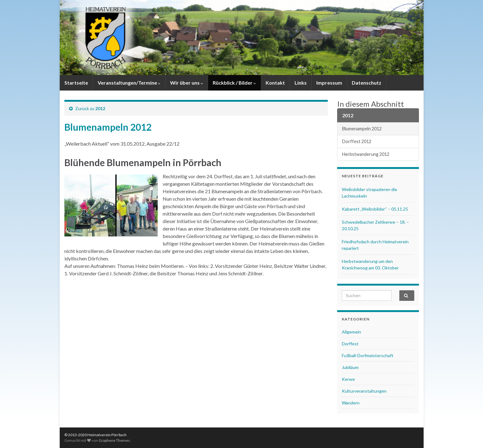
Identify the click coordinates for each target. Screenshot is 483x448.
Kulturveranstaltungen (364, 391)
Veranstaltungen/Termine (129, 83)
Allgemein (351, 332)
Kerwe (348, 379)
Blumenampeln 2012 (362, 129)
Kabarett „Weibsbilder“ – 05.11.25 (375, 209)
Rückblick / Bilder (234, 83)
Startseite (76, 83)
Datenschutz (367, 83)
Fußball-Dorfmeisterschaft (368, 355)
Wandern (351, 403)
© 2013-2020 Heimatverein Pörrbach (95, 435)
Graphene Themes (114, 440)
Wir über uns (187, 83)
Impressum (329, 83)
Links (301, 83)
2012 (100, 108)
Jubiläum (350, 367)
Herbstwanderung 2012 (366, 154)
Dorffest (350, 344)
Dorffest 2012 (357, 141)
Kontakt (275, 83)
